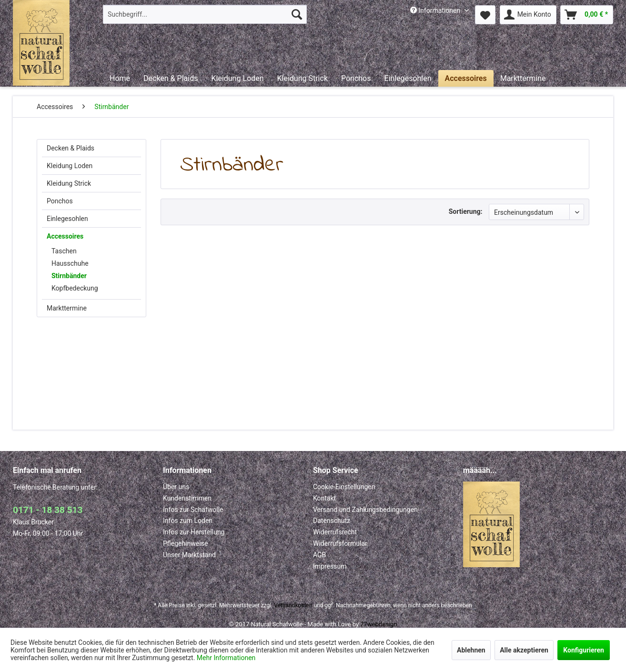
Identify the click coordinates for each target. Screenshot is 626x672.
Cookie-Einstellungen (344, 487)
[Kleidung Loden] (237, 78)
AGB (319, 555)
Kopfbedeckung (75, 288)
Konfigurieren (584, 650)
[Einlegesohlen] (408, 78)
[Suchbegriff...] (205, 14)
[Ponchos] (356, 78)
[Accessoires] (466, 78)
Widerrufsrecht (335, 532)
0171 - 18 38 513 (48, 510)
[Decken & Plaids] (171, 78)
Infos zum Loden (188, 521)
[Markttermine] (523, 78)
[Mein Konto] (528, 15)
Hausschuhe (70, 263)
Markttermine (67, 308)
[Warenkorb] (587, 15)
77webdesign (379, 624)
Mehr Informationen (226, 658)
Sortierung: (466, 211)
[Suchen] (297, 14)
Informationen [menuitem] (436, 10)
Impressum (330, 566)
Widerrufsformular (340, 543)
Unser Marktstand (189, 555)
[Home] (120, 78)
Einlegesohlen (67, 219)
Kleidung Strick (69, 183)
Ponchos (60, 201)
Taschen (64, 251)
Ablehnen (471, 650)
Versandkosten (293, 605)
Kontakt (324, 498)
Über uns (176, 487)
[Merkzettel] (485, 15)
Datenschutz (332, 521)
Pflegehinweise (185, 543)
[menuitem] (205, 14)
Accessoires (65, 236)
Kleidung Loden (70, 166)
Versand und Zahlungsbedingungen (365, 510)
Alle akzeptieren (524, 650)
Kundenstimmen (187, 498)
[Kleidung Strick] (302, 78)
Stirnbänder (69, 276)
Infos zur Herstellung (194, 532)
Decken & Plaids (71, 148)
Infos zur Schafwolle (193, 510)
